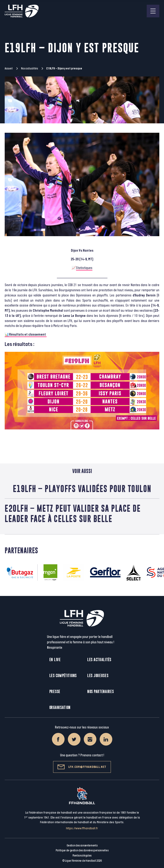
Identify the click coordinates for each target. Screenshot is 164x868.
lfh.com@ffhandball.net (82, 767)
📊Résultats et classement (26, 335)
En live (55, 660)
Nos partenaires (101, 692)
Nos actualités (29, 68)
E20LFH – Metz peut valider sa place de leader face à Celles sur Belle (73, 513)
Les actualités (99, 660)
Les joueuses (98, 676)
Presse (55, 692)
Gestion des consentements (82, 845)
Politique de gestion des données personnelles (82, 850)
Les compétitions (63, 676)
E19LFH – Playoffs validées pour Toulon (82, 489)
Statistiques (84, 268)
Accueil (9, 68)
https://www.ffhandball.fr (82, 828)
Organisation (60, 707)
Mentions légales (82, 856)
